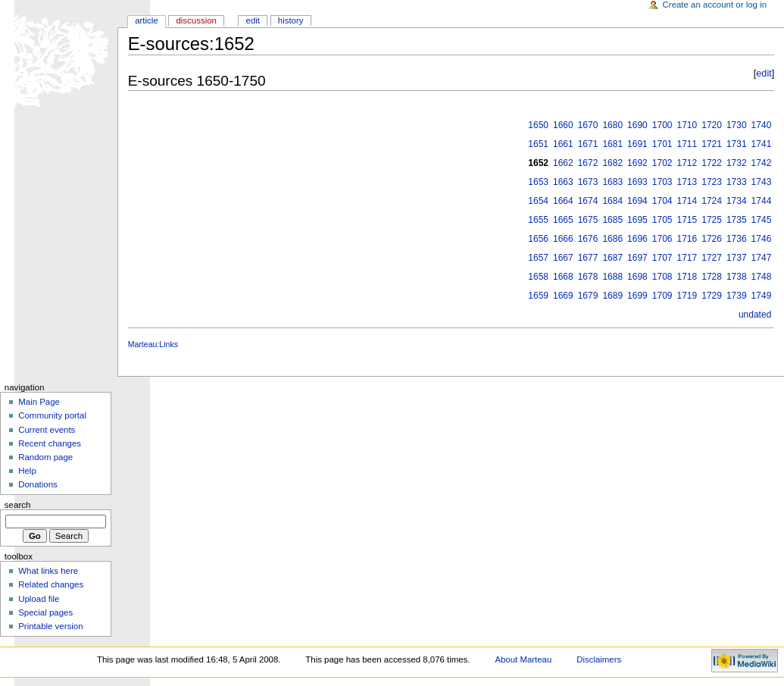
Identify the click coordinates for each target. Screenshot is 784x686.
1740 (762, 125)
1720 (712, 125)
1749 (762, 296)
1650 (538, 125)
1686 (612, 239)
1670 (588, 125)
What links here (48, 571)
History (291, 20)
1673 (588, 182)
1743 (762, 182)
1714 (687, 201)
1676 (588, 239)
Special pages (45, 612)
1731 (737, 144)
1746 (762, 239)
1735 (737, 220)
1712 (687, 163)
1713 (687, 182)
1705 (662, 220)
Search (18, 505)
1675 (588, 220)
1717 (687, 258)
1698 (637, 277)
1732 (737, 163)
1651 (538, 144)
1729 (712, 296)
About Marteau (523, 659)
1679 (588, 296)
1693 (637, 182)
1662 (563, 163)
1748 (762, 277)
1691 (637, 144)
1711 (687, 144)
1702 (662, 163)
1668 (563, 277)
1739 (737, 296)
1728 (712, 277)
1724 (712, 201)
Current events (47, 430)
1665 (563, 220)
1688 (612, 277)
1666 (563, 239)
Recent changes (50, 443)
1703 (662, 182)
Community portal (52, 415)
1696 (637, 239)
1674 (588, 201)
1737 (737, 258)
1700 (662, 125)
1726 (712, 239)
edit (764, 74)
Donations (38, 484)
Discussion (196, 20)
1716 (687, 239)
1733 (737, 182)
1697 (637, 258)
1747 (762, 258)
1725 (712, 220)
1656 (538, 239)
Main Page (39, 402)
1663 (563, 182)
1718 (687, 277)
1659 (538, 296)
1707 (662, 258)
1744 (762, 201)
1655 (538, 220)
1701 (662, 144)
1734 (737, 201)
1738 (737, 277)
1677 (588, 258)
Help (27, 471)
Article (147, 20)
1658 (538, 277)
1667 (563, 258)
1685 (612, 220)
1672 (588, 163)
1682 (612, 163)
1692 (637, 163)
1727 (712, 258)
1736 (737, 239)
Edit (253, 20)
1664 (563, 201)
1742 (762, 163)
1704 (662, 201)
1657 (538, 258)
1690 (637, 125)
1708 (662, 277)
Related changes (51, 584)
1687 (612, 258)
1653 (538, 182)
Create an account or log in (715, 5)
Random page (45, 457)
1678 (588, 277)
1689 (612, 296)
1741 (762, 144)
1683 (612, 182)
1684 (612, 201)
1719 (687, 296)
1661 (563, 144)
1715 (687, 220)
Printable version (50, 626)
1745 (762, 220)
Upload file (39, 599)
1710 (687, 125)
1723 (712, 182)
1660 (563, 125)
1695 (637, 220)
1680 (612, 125)
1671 (588, 144)
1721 (712, 144)
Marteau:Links (153, 344)
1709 (662, 296)
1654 (538, 201)
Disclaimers (599, 659)
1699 (637, 296)
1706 (662, 239)
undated (755, 315)
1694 (637, 201)
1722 (712, 163)
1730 (737, 125)
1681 (612, 144)
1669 (563, 296)
